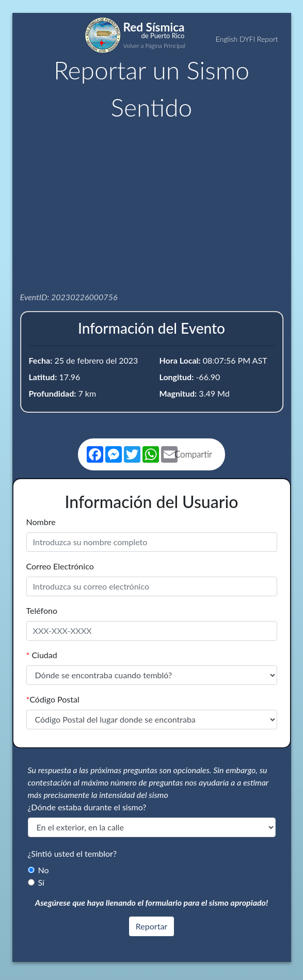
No (44, 870)
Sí (41, 882)
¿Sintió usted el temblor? (73, 853)
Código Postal (53, 699)
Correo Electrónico (60, 566)
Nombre (41, 522)
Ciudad (42, 655)
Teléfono (42, 610)
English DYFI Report (247, 39)
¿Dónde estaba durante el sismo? (87, 807)
